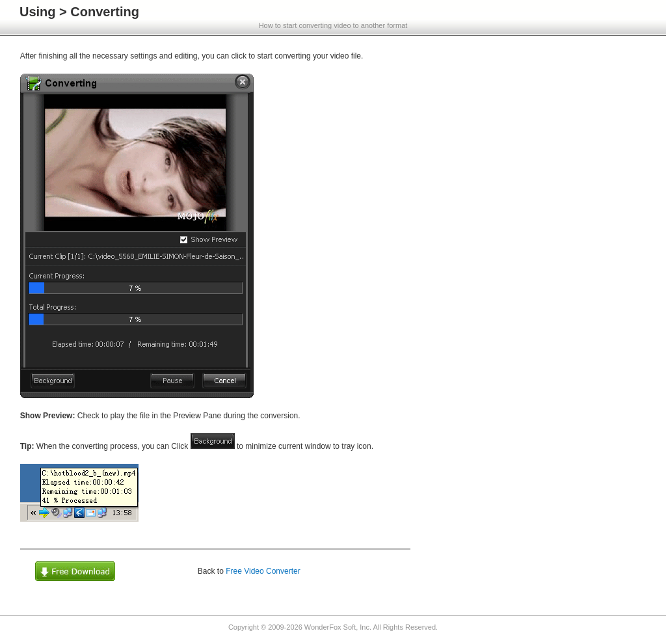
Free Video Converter (263, 571)
